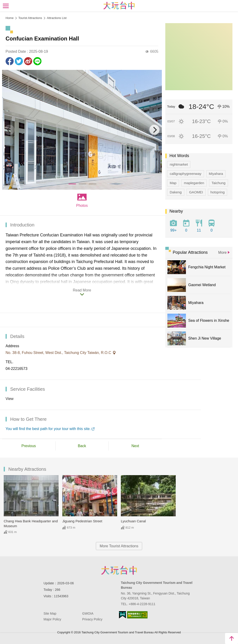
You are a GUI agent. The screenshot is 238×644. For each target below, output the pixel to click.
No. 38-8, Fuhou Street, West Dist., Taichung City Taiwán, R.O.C (59, 353)
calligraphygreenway (186, 174)
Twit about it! (19, 61)
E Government (122, 615)
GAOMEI (196, 192)
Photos (82, 206)
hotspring (218, 192)
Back (82, 446)
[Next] (154, 130)
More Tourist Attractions (119, 546)
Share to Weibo (28, 61)
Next (135, 446)
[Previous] (9, 130)
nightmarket (179, 164)
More (222, 252)
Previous (29, 446)
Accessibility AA (137, 615)
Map (173, 183)
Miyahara (216, 174)
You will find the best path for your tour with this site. (48, 429)
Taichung (219, 183)
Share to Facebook (10, 61)
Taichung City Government (119, 570)
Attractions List (57, 18)
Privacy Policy (92, 619)
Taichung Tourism (119, 5)
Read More (82, 290)
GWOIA (88, 613)
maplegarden (194, 183)
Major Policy (52, 619)
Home (10, 18)
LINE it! (37, 61)
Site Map (50, 613)
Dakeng (176, 192)
